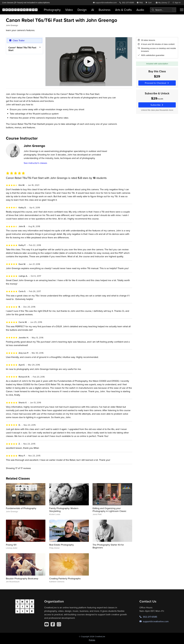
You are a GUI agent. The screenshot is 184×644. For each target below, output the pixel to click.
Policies (92, 640)
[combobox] (163, 10)
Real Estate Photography (62, 545)
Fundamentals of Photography (21, 508)
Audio (140, 10)
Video (69, 10)
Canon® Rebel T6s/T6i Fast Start (22, 49)
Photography (52, 10)
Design (82, 10)
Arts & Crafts (123, 10)
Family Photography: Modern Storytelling (64, 510)
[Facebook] (53, 624)
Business (105, 10)
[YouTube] (47, 624)
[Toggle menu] (182, 10)
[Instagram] (59, 624)
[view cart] (149, 3)
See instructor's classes (35, 163)
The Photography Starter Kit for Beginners (108, 546)
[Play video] (89, 62)
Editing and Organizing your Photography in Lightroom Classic (109, 510)
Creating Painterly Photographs (65, 578)
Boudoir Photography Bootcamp (22, 578)
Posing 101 (11, 545)
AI (93, 10)
